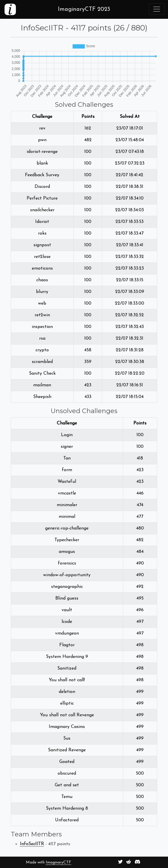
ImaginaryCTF (58, 862)
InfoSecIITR (32, 844)
